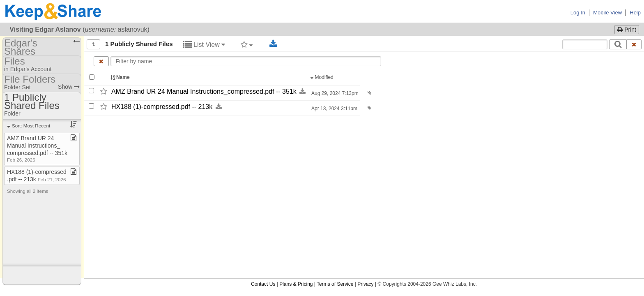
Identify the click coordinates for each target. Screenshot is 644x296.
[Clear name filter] (101, 61)
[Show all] (93, 44)
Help (635, 13)
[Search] (618, 44)
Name (121, 77)
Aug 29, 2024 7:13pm (334, 93)
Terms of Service (335, 284)
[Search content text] (585, 44)
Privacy (365, 284)
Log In (578, 13)
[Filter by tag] (247, 44)
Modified (323, 77)
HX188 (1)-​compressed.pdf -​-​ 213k (162, 107)
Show (69, 87)
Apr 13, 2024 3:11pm (334, 109)
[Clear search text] (634, 44)
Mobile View (607, 13)
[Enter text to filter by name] (246, 61)
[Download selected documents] (273, 44)
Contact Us (263, 284)
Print (627, 30)
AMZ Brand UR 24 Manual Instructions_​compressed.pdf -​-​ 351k (204, 91)
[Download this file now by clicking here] (302, 91)
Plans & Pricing (296, 284)
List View (204, 45)
